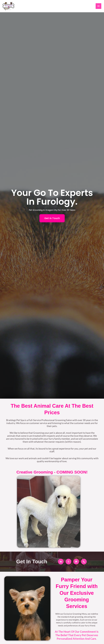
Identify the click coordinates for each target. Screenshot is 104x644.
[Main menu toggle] (98, 6)
